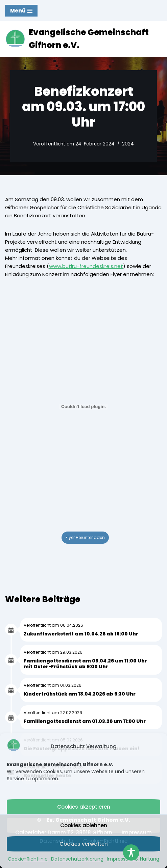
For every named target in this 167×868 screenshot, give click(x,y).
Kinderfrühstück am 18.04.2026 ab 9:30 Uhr (80, 694)
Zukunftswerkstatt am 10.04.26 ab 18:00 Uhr (81, 634)
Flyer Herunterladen (85, 537)
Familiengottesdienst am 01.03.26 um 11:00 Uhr (85, 721)
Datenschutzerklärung (77, 859)
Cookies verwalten (84, 844)
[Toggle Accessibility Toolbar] (131, 852)
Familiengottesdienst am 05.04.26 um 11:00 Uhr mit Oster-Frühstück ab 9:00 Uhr (85, 664)
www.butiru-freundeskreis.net (86, 266)
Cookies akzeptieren (84, 807)
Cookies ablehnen (84, 825)
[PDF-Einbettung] (83, 407)
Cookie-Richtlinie (28, 859)
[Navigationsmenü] (21, 11)
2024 (128, 144)
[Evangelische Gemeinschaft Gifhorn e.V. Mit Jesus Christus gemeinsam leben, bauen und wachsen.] (83, 39)
